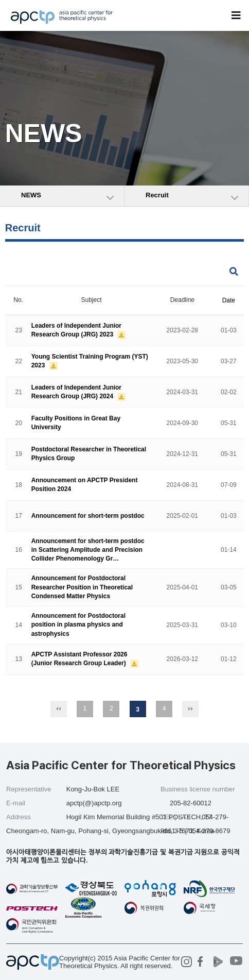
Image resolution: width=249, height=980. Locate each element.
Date (229, 300)
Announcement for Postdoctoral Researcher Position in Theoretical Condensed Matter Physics (82, 587)
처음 (59, 709)
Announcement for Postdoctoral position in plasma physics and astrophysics (78, 625)
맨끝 (190, 709)
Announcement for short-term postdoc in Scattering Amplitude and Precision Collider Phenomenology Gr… (88, 550)
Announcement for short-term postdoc (88, 516)
